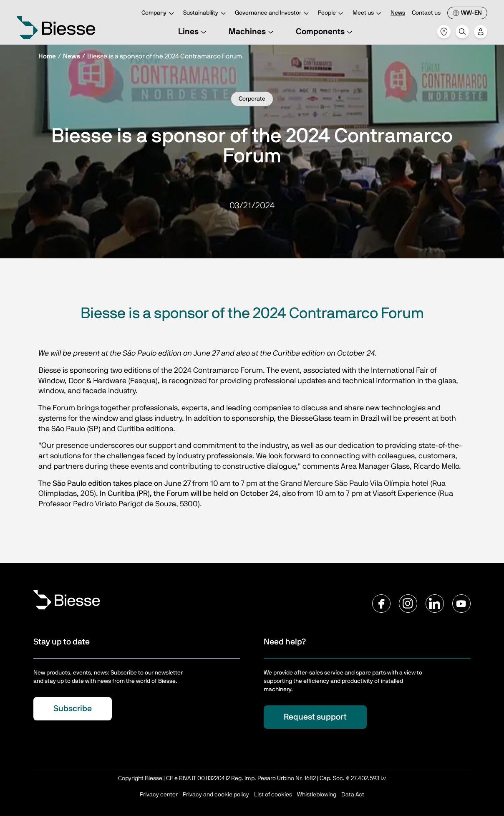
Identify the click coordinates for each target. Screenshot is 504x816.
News (398, 13)
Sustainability (206, 14)
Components (325, 32)
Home (47, 56)
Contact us (426, 13)
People (332, 14)
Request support (315, 717)
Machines (252, 32)
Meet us (368, 14)
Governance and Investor (273, 14)
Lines (193, 32)
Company (159, 14)
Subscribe (73, 709)
